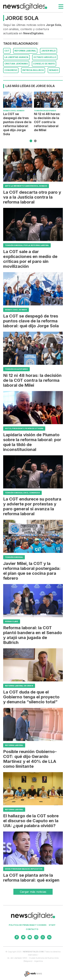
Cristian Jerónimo (16, 64)
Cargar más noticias (33, 892)
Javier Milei (48, 51)
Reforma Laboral (25, 51)
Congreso (11, 70)
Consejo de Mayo (44, 64)
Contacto (32, 929)
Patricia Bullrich (33, 70)
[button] (31, 141)
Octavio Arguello (45, 57)
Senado (54, 70)
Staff (52, 925)
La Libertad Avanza (16, 57)
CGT (7, 51)
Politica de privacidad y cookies (28, 925)
